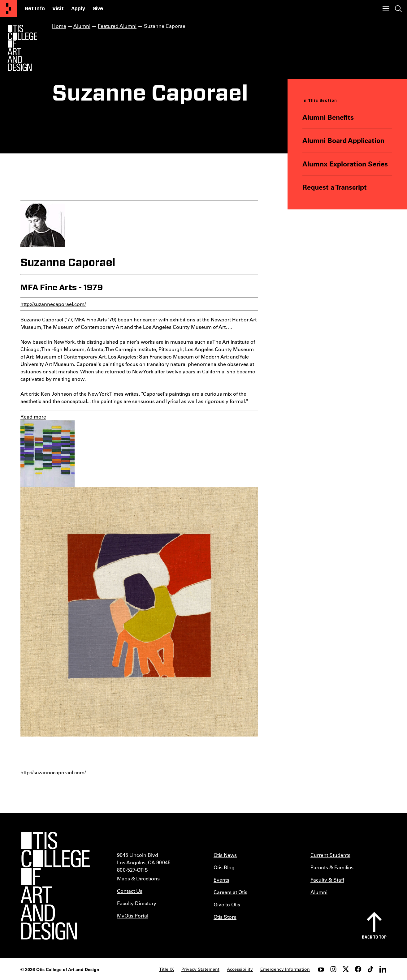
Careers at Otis (230, 892)
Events (221, 880)
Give (98, 9)
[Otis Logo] (22, 48)
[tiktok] (370, 969)
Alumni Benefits (328, 117)
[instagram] (333, 969)
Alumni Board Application (343, 140)
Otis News (225, 855)
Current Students (330, 855)
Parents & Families (332, 867)
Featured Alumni (117, 26)
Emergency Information (285, 969)
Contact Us (130, 891)
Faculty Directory (137, 903)
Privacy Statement (200, 969)
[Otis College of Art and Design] (9, 9)
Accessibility (240, 969)
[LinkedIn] (383, 969)
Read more (33, 417)
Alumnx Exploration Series (345, 164)
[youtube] (321, 969)
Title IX (167, 969)
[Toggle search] (398, 9)
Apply (78, 9)
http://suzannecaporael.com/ (53, 304)
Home (59, 26)
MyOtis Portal (133, 916)
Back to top (374, 937)
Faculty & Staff (327, 880)
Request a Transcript (335, 187)
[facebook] (358, 969)
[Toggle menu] (386, 9)
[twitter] (346, 969)
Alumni (82, 26)
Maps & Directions (138, 878)
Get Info (35, 9)
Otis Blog (224, 867)
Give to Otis (227, 904)
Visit (58, 9)
